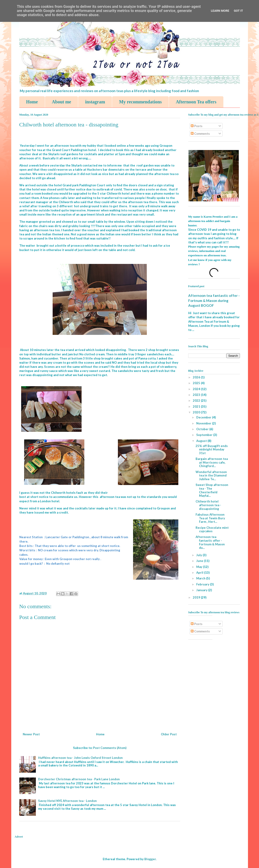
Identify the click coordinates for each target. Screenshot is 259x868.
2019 (197, 597)
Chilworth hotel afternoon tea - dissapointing (208, 505)
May (200, 567)
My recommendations (140, 102)
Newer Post (31, 734)
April (200, 573)
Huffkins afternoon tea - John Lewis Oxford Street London (80, 758)
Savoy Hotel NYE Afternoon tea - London (67, 801)
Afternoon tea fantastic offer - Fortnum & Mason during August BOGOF (214, 300)
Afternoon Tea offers (196, 102)
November (204, 423)
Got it (238, 11)
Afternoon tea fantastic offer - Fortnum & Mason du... (210, 542)
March (201, 578)
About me (62, 102)
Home (32, 102)
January (202, 590)
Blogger (150, 859)
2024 (197, 389)
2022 (197, 400)
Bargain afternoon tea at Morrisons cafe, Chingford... (212, 462)
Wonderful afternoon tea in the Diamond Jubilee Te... (211, 475)
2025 (197, 383)
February (203, 584)
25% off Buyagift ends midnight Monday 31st (212, 449)
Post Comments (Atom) (110, 748)
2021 (197, 406)
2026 (197, 377)
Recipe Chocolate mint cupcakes (212, 529)
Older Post (169, 734)
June (200, 561)
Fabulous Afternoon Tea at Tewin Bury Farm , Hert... (210, 518)
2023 (197, 395)
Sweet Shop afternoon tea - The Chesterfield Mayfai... (212, 490)
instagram (95, 102)
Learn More (220, 11)
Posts (197, 126)
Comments (200, 134)
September (205, 435)
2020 (197, 412)
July (199, 555)
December (204, 417)
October (203, 429)
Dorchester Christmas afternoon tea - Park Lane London (79, 779)
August (202, 441)
